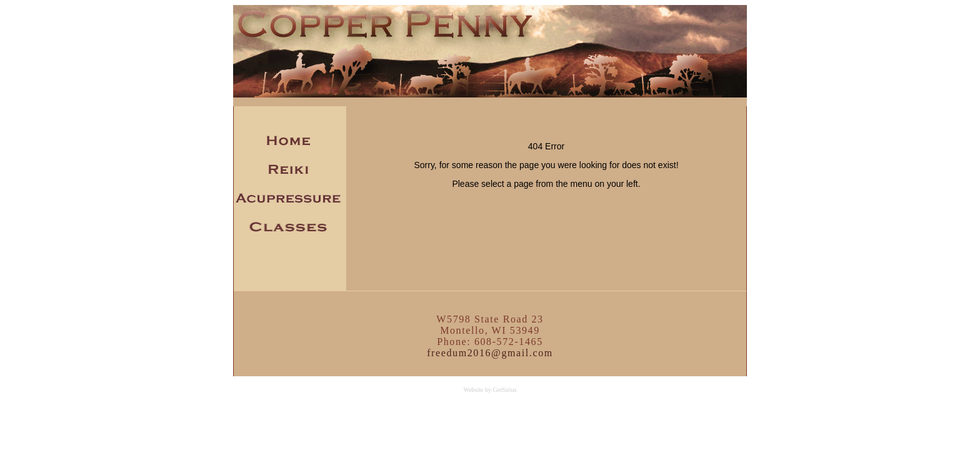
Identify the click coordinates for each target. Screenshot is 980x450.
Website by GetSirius (490, 390)
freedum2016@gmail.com (490, 353)
